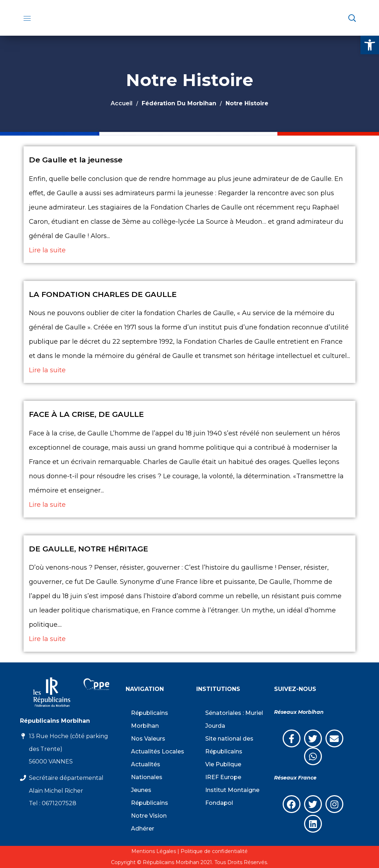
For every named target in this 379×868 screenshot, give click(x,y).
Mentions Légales (154, 851)
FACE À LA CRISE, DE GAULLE (86, 414)
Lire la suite (47, 250)
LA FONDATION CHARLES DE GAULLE (103, 294)
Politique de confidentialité (214, 851)
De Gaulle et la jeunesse (76, 160)
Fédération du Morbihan (179, 103)
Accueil (122, 103)
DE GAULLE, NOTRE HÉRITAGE (89, 549)
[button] (370, 45)
